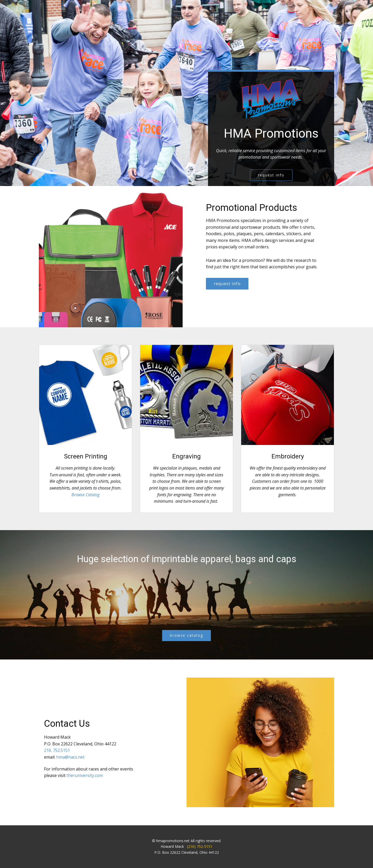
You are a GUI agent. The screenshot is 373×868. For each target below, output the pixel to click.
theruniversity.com (85, 775)
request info (271, 175)
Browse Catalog (85, 495)
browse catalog (187, 635)
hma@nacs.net (70, 757)
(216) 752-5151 (200, 846)
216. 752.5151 (57, 750)
